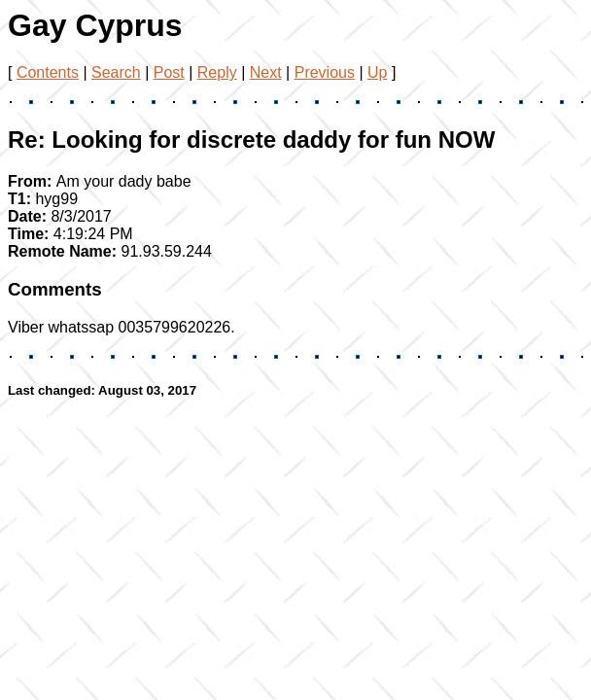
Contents (48, 72)
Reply (217, 72)
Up (377, 72)
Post (169, 72)
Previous (325, 72)
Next (266, 72)
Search (116, 72)
